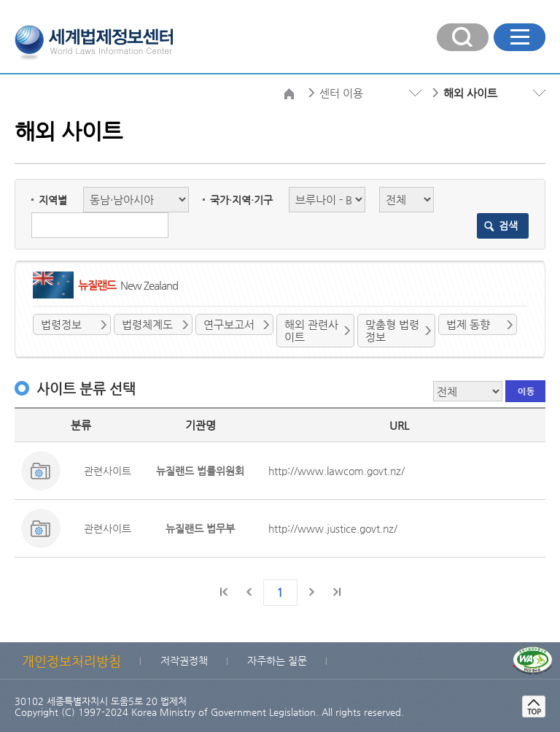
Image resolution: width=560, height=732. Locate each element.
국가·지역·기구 (241, 200)
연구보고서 (229, 324)
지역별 (53, 200)
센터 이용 (341, 93)
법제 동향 (468, 324)
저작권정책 (184, 660)
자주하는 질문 (277, 660)
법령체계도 (147, 324)
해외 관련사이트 (311, 331)
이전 (249, 592)
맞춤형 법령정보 (392, 331)
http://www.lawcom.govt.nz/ (337, 471)
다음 (311, 592)
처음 (225, 592)
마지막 (336, 592)
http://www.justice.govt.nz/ (333, 528)
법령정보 (61, 324)
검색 (508, 226)
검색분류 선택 (15, 119)
